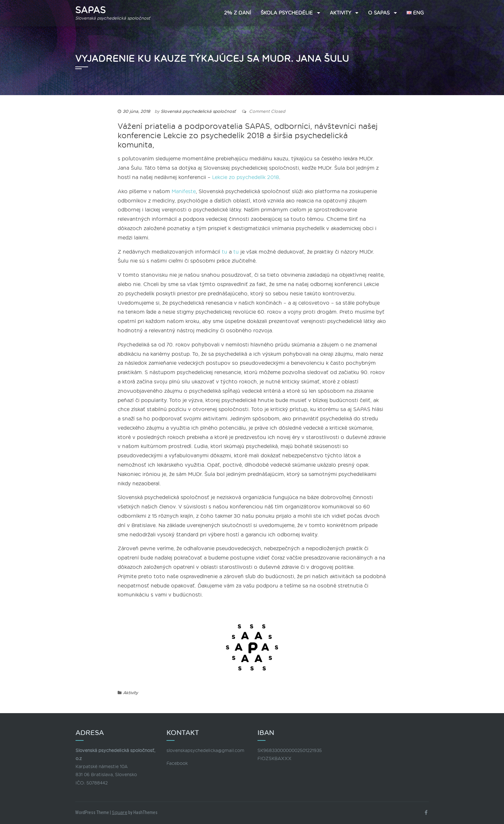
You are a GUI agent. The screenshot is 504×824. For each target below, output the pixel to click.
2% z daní (238, 13)
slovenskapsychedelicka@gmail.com (205, 751)
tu (225, 252)
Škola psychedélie (287, 13)
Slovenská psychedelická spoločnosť (198, 112)
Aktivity (341, 13)
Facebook (177, 763)
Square (120, 813)
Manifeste (184, 192)
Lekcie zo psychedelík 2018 (246, 177)
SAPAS (90, 10)
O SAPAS (379, 13)
